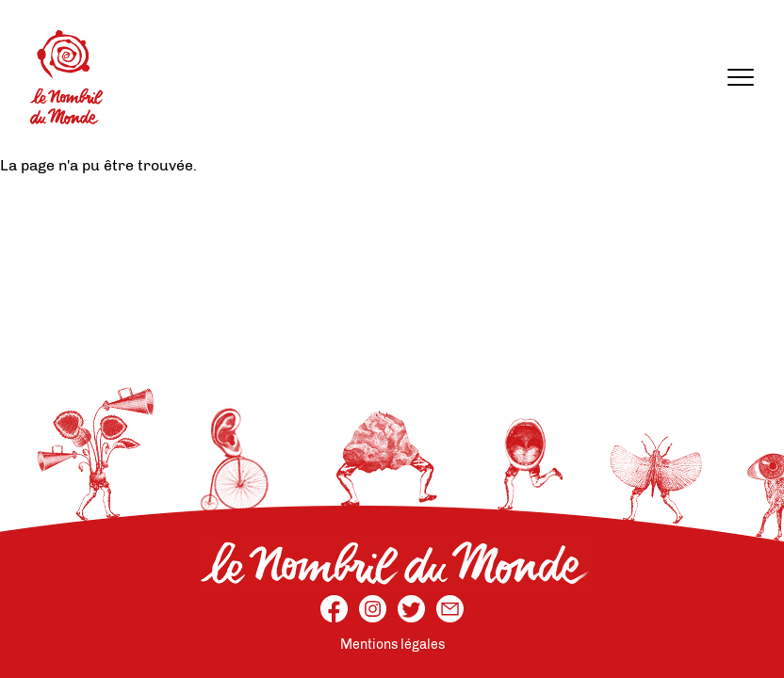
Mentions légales (392, 645)
